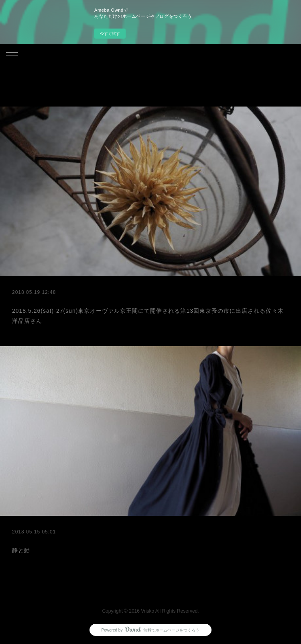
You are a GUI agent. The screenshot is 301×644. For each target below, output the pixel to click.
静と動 (21, 550)
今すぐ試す (110, 34)
